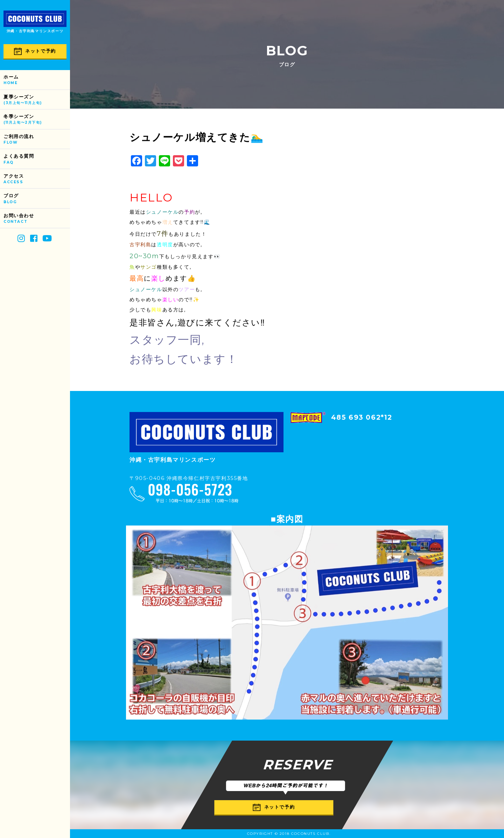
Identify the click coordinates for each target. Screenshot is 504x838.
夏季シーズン (37, 100)
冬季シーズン (37, 120)
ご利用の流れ (37, 140)
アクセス (37, 179)
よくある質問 (37, 159)
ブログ (37, 199)
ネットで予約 (35, 51)
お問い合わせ (37, 219)
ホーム (37, 80)
